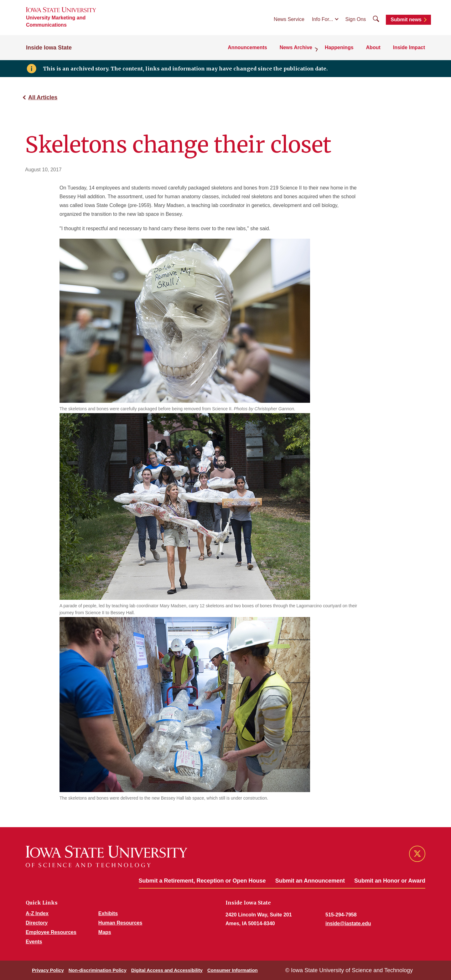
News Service (289, 19)
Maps (105, 932)
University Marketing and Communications (56, 21)
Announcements (247, 47)
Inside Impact (409, 47)
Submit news (406, 20)
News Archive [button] (296, 47)
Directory (37, 923)
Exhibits (108, 913)
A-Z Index (37, 913)
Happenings (339, 47)
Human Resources (120, 923)
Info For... (323, 19)
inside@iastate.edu (348, 923)
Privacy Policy (48, 970)
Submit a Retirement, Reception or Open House (202, 881)
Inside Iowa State (49, 48)
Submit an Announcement (310, 881)
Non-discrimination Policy (98, 970)
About (373, 47)
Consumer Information (233, 970)
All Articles (43, 97)
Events (34, 942)
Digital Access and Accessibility (167, 970)
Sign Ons (356, 19)
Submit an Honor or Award (390, 881)
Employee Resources (51, 932)
